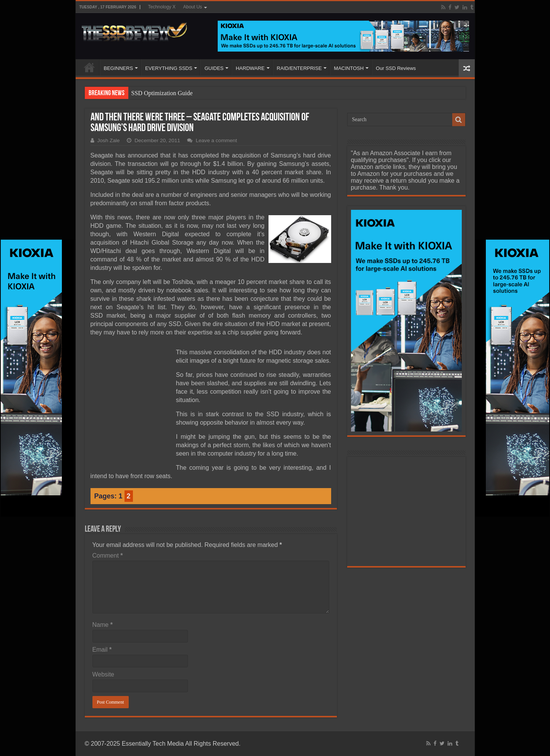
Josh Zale (109, 140)
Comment (108, 556)
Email (102, 650)
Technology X (162, 7)
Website (104, 674)
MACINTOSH (349, 68)
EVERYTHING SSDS (169, 68)
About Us (193, 7)
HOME (89, 67)
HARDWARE (250, 68)
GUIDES (214, 68)
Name (103, 625)
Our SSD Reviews (396, 68)
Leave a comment (216, 140)
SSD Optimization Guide (162, 93)
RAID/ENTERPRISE (299, 68)
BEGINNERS (119, 68)
